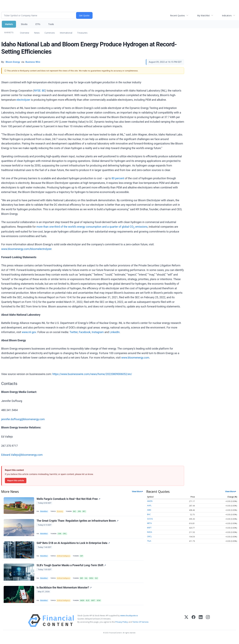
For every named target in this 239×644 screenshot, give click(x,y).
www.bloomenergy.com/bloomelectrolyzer (26, 249)
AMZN (84, 605)
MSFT (96, 605)
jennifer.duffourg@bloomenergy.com (23, 419)
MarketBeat (45, 512)
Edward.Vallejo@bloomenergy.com (22, 455)
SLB (100, 582)
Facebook (85, 332)
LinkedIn (115, 332)
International (66, 33)
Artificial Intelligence (65, 558)
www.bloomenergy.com (135, 358)
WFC (87, 512)
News (37, 33)
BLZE (90, 605)
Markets (9, 24)
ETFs (38, 24)
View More (137, 491)
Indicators (227, 15)
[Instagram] (208, 626)
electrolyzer (23, 100)
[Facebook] (194, 626)
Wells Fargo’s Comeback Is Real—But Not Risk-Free (69, 499)
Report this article (16, 480)
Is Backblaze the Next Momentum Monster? (64, 592)
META (149, 523)
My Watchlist (203, 15)
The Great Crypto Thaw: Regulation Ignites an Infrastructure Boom (78, 522)
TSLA (149, 541)
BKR (84, 582)
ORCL (149, 537)
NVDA (95, 582)
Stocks (24, 24)
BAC (76, 512)
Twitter (74, 332)
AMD (149, 510)
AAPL (149, 506)
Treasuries (82, 33)
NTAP (103, 605)
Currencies (50, 33)
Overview (25, 33)
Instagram (98, 332)
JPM (82, 512)
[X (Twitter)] (186, 626)
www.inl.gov (29, 332)
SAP (84, 558)
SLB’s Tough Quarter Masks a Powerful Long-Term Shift (72, 569)
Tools (51, 24)
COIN (61, 535)
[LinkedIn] (201, 626)
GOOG (150, 519)
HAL (89, 582)
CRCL (66, 535)
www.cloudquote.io (129, 621)
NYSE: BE (40, 91)
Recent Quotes (177, 15)
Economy (61, 512)
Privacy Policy (122, 627)
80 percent (118, 178)
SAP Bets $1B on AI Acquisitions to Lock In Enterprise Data (74, 545)
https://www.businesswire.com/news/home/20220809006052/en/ (92, 374)
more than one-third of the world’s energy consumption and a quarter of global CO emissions (92, 227)
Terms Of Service (140, 627)
